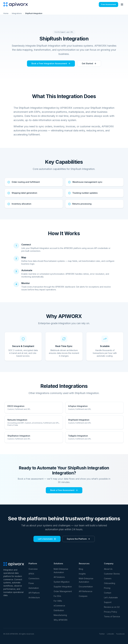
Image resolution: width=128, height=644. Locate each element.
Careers (108, 578)
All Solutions (59, 577)
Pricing (107, 588)
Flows (31, 583)
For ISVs (57, 596)
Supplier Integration (63, 587)
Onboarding (110, 583)
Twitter (102, 634)
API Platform (34, 593)
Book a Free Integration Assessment (51, 63)
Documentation (86, 587)
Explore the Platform (78, 539)
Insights (82, 574)
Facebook (120, 634)
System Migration (62, 582)
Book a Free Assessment (64, 490)
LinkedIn (110, 634)
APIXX (31, 574)
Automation (34, 588)
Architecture (34, 597)
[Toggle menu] (122, 4)
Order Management (63, 591)
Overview (33, 569)
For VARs (58, 601)
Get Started (89, 63)
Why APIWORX (61, 620)
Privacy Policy (111, 612)
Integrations (17, 13)
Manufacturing (60, 615)
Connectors (34, 578)
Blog (81, 569)
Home (6, 13)
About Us (108, 569)
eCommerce (59, 606)
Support (108, 602)
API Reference (86, 591)
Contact (108, 593)
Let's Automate (47, 539)
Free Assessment (108, 4)
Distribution (59, 610)
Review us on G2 (112, 607)
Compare (83, 596)
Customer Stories (112, 574)
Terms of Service (112, 617)
